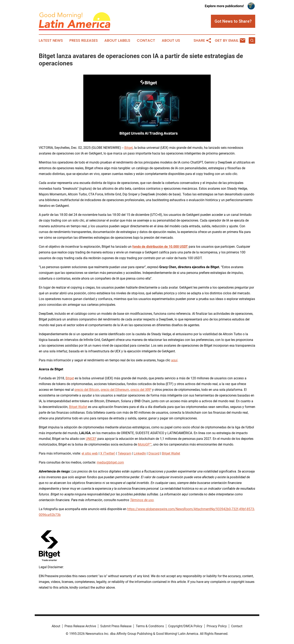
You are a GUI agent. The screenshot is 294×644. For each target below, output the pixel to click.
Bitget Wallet (78, 407)
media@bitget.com (110, 462)
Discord (154, 453)
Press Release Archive (80, 626)
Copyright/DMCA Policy (185, 626)
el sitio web (90, 453)
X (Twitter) (108, 453)
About (56, 626)
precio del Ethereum (115, 390)
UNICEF (91, 439)
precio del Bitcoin (87, 390)
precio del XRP (141, 390)
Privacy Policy (217, 626)
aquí (174, 360)
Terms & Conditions (150, 626)
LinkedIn (140, 453)
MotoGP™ (145, 444)
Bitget (129, 148)
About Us (171, 40)
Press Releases (84, 40)
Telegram (125, 453)
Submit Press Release (116, 626)
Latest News (51, 40)
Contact (146, 40)
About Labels (117, 40)
